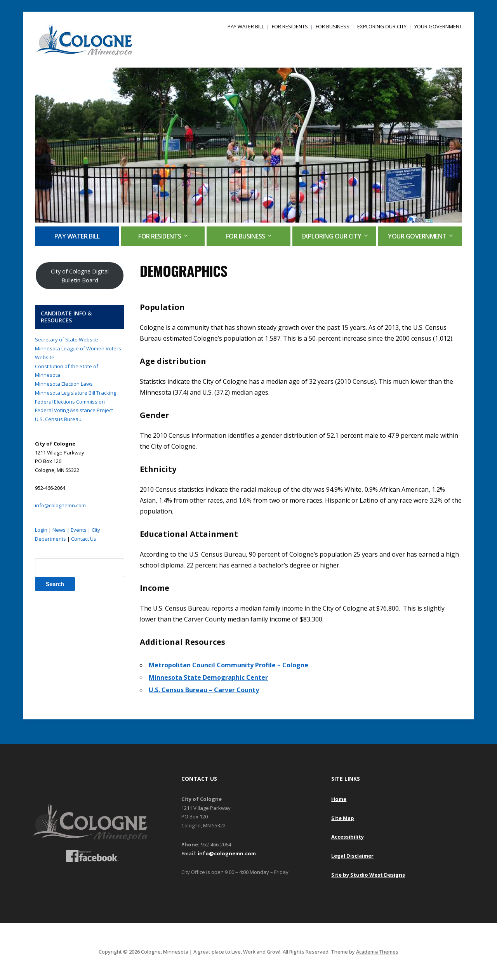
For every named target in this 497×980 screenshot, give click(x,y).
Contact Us (84, 539)
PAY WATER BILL (246, 26)
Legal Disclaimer (352, 856)
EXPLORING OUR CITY (382, 26)
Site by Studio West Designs (368, 875)
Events (79, 530)
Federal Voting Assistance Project (74, 410)
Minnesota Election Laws (64, 384)
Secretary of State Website (67, 339)
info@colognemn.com (60, 505)
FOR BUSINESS (333, 26)
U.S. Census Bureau (58, 419)
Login (41, 530)
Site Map (343, 818)
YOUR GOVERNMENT (438, 26)
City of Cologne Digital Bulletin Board (80, 276)
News (59, 530)
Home (339, 799)
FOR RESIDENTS (290, 26)
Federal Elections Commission (70, 402)
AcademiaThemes (377, 952)
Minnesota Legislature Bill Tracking (76, 393)
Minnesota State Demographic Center (208, 677)
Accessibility (348, 837)
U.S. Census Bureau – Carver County (204, 690)
